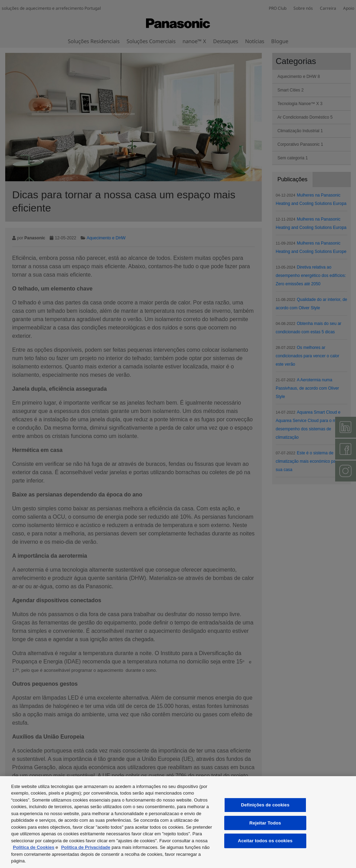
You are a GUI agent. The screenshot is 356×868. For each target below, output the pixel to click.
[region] (178, 822)
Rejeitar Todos (265, 823)
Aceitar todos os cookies (265, 841)
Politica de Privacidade (86, 847)
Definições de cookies (265, 805)
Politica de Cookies (34, 847)
